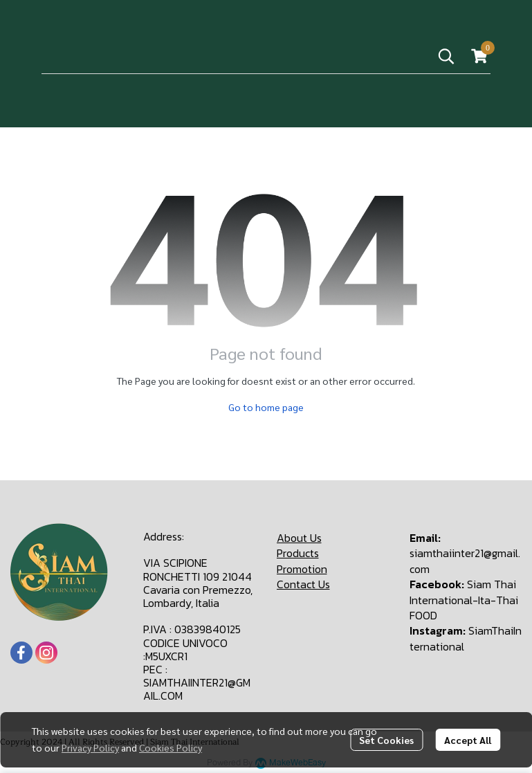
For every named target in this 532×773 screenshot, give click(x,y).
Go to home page (266, 407)
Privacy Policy (90, 747)
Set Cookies (386, 740)
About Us (299, 538)
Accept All (468, 740)
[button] (446, 56)
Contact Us (303, 584)
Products (298, 553)
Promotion (302, 569)
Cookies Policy (171, 747)
